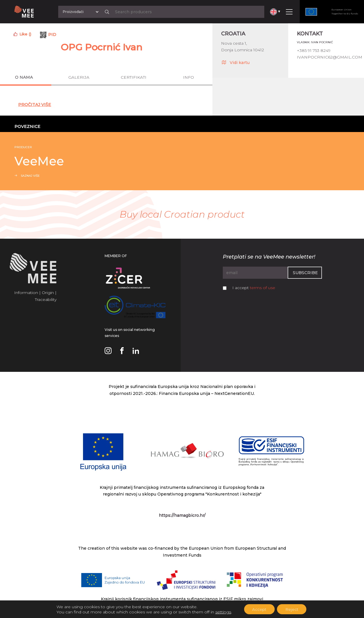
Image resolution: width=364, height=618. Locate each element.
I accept (254, 288)
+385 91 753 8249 (314, 50)
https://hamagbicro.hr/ (182, 515)
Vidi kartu (235, 62)
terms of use (263, 288)
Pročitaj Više (35, 105)
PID (52, 35)
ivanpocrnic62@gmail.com (330, 57)
